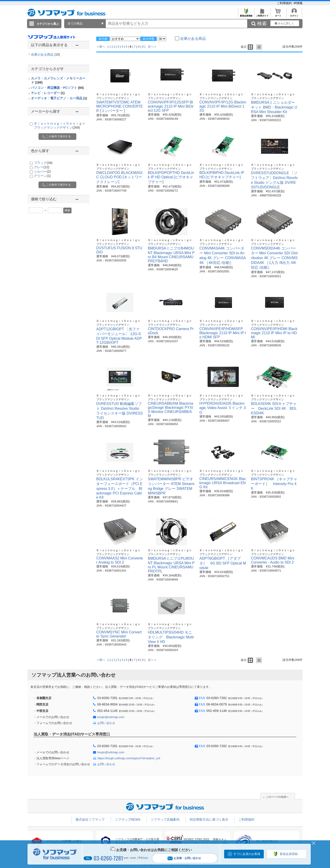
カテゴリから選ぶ (48, 24)
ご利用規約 (285, 3)
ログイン (294, 15)
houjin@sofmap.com (111, 717)
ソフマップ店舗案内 (165, 819)
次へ (151, 47)
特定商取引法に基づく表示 (209, 819)
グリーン (42, 176)
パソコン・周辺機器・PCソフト (57, 88)
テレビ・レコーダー (48, 93)
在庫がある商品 (45, 54)
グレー (42, 167)
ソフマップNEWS (128, 819)
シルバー (42, 171)
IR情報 (298, 3)
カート (278, 15)
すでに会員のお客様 (247, 854)
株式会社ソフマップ (90, 819)
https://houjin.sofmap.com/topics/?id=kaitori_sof (129, 758)
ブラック (43, 163)
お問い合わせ (106, 723)
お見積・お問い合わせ (184, 858)
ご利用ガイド (262, 15)
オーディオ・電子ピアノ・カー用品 (59, 98)
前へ (102, 47)
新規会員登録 (246, 15)
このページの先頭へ (277, 797)
